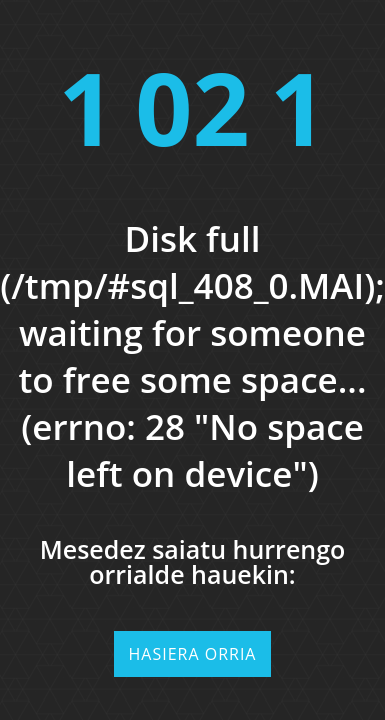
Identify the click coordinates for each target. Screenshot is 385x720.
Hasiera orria (193, 654)
